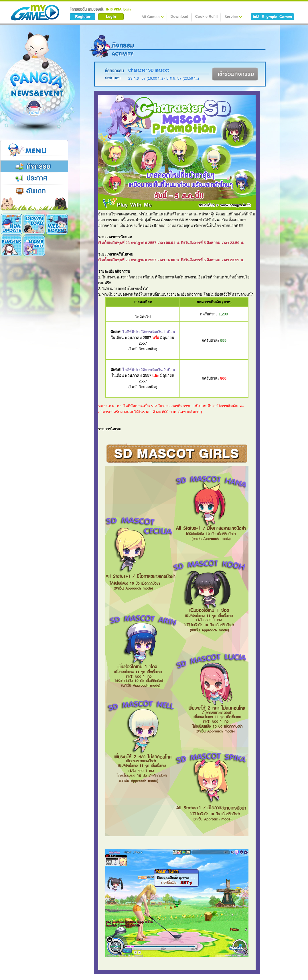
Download (179, 16)
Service (233, 17)
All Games (153, 17)
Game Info (12, 246)
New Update (12, 224)
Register (57, 224)
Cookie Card (34, 246)
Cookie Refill (207, 16)
